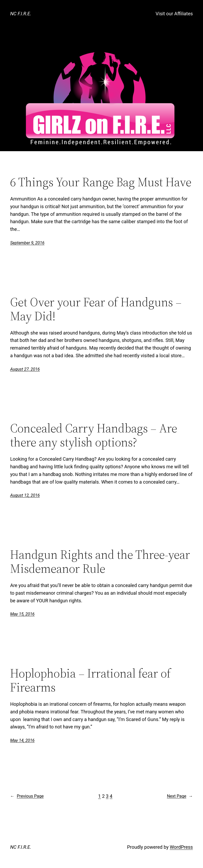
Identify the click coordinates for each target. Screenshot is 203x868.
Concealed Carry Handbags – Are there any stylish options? (94, 435)
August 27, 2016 (25, 369)
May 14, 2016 (22, 740)
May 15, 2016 (22, 614)
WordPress (181, 847)
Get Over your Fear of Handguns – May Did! (96, 309)
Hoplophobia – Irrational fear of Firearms (90, 680)
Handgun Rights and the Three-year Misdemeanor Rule (100, 561)
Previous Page (27, 796)
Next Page (180, 796)
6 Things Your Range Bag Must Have (101, 182)
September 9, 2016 (27, 243)
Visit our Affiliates (174, 14)
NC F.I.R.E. (21, 14)
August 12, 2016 (25, 495)
